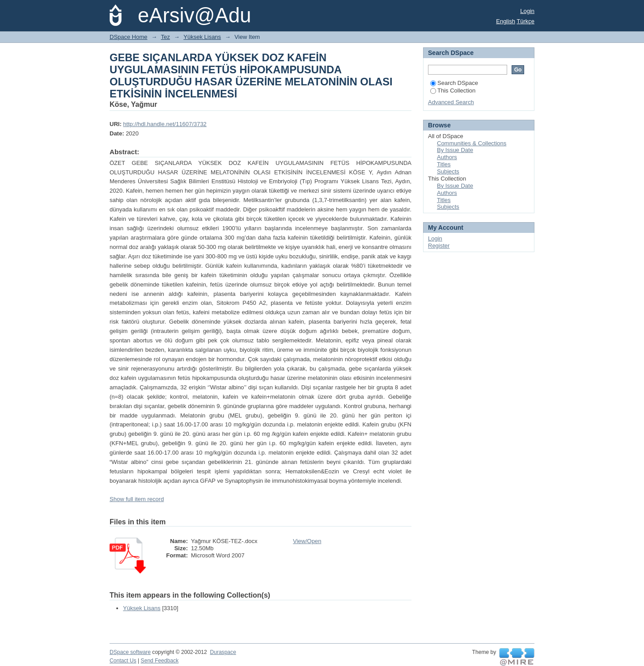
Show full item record (137, 499)
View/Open (307, 541)
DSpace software (130, 652)
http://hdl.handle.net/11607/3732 (165, 124)
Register (439, 246)
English (506, 21)
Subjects (448, 171)
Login (527, 11)
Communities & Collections (472, 143)
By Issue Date (455, 150)
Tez (165, 37)
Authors (447, 157)
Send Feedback (160, 661)
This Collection (453, 91)
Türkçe (525, 21)
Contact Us (123, 661)
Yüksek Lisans (202, 37)
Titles (444, 164)
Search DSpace (454, 83)
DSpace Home (129, 37)
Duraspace (223, 652)
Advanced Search (451, 102)
